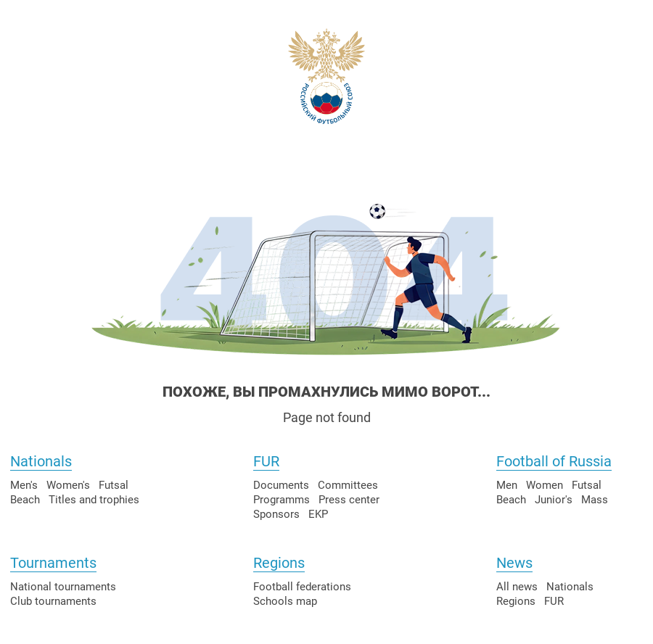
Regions (279, 563)
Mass (595, 500)
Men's (24, 485)
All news (517, 587)
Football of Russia (554, 461)
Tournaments (53, 563)
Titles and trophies (94, 500)
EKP (318, 514)
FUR (266, 461)
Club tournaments (53, 601)
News (514, 563)
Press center (349, 500)
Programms (282, 500)
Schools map (285, 601)
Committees (348, 485)
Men (507, 485)
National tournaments (63, 587)
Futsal (114, 485)
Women (545, 485)
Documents (281, 485)
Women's (68, 485)
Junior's (554, 500)
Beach (25, 500)
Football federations (302, 587)
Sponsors (276, 514)
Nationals (41, 461)
